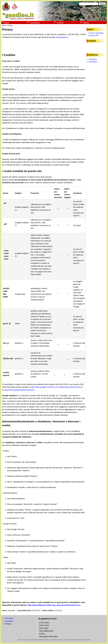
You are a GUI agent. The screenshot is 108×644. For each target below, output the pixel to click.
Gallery (86, 23)
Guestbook (93, 59)
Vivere (6, 23)
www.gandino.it (62, 37)
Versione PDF (94, 35)
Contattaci (9, 621)
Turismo (60, 23)
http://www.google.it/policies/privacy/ (19, 390)
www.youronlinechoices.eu (68, 605)
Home (4, 26)
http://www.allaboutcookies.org (41, 605)
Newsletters (93, 62)
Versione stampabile (96, 33)
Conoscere (35, 23)
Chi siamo (9, 618)
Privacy (8, 624)
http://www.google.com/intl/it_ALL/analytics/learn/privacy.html (56, 387)
